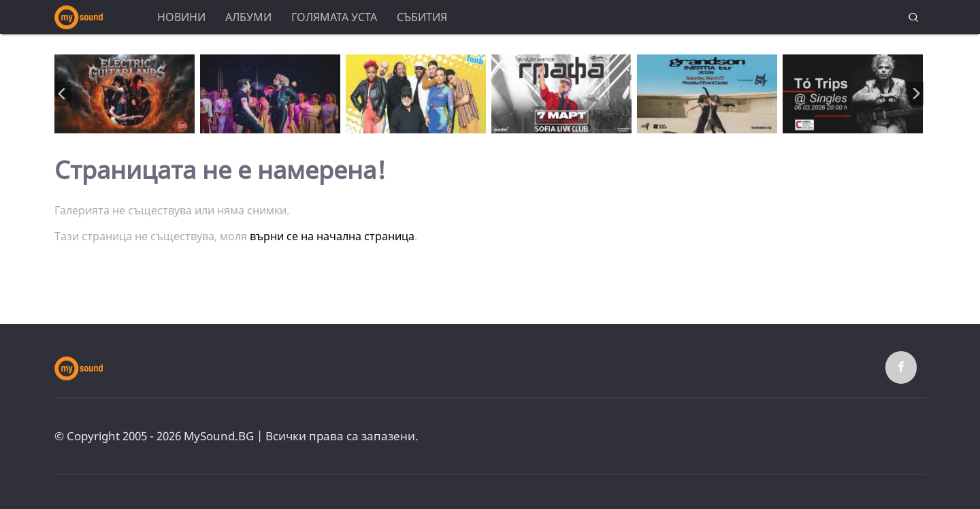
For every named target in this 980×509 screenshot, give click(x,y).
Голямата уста (334, 17)
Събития (422, 17)
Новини (181, 17)
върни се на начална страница (332, 236)
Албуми (248, 17)
